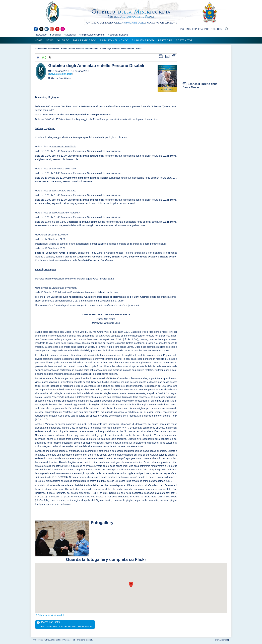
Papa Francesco (84, 40)
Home (39, 40)
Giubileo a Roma (143, 40)
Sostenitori (185, 40)
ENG (188, 29)
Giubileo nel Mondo (114, 40)
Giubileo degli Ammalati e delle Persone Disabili (120, 49)
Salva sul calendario (61, 74)
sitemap (218, 640)
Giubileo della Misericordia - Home (50, 49)
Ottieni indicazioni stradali (51, 615)
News (50, 40)
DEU (220, 29)
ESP (194, 29)
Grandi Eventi (91, 49)
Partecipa (165, 40)
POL (213, 29)
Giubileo (63, 40)
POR (207, 29)
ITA (182, 29)
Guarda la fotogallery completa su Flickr (106, 559)
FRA (201, 29)
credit (225, 640)
